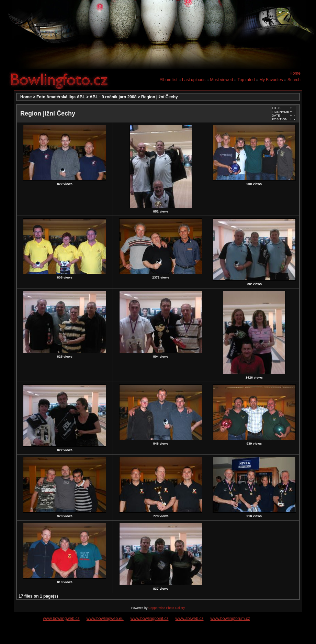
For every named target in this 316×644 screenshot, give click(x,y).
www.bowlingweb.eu (105, 619)
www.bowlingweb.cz (61, 619)
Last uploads (194, 80)
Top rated (246, 80)
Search (294, 80)
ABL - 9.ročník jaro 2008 (113, 97)
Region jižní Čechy (160, 97)
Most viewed (221, 80)
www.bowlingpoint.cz (150, 619)
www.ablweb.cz (190, 619)
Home (295, 73)
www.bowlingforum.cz (230, 619)
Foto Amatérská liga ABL (61, 97)
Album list (169, 80)
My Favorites (271, 80)
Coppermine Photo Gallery (167, 608)
